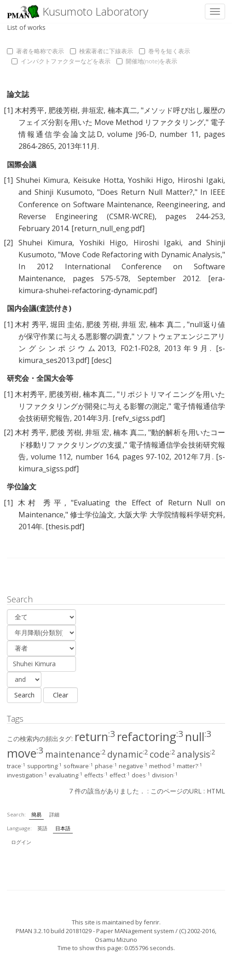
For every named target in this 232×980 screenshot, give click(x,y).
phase (106, 766)
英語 (42, 828)
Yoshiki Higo (150, 180)
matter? (189, 766)
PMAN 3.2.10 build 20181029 (54, 931)
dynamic (128, 754)
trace (16, 766)
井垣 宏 (134, 324)
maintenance (75, 754)
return (95, 736)
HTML (216, 791)
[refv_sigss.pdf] (139, 418)
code (162, 754)
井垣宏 (93, 110)
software (78, 766)
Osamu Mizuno (116, 940)
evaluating (66, 775)
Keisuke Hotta (98, 180)
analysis (196, 754)
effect (120, 775)
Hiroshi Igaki (200, 180)
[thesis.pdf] (65, 527)
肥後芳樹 (63, 110)
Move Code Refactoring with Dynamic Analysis (141, 255)
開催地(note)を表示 (147, 61)
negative (133, 766)
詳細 (54, 814)
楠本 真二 (166, 324)
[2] (8, 243)
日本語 (63, 828)
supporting (44, 766)
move (25, 753)
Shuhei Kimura (42, 180)
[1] (8, 110)
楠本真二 (122, 110)
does (141, 775)
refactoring (150, 736)
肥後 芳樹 (102, 324)
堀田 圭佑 (66, 324)
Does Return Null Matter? (146, 192)
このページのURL (176, 791)
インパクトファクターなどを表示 (61, 61)
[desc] (101, 360)
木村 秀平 (31, 324)
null (198, 736)
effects (96, 775)
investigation (27, 775)
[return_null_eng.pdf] (108, 228)
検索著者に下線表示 (101, 51)
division (165, 775)
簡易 (36, 814)
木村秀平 (29, 110)
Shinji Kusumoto (64, 192)
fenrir (151, 922)
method (162, 766)
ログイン (21, 842)
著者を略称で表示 (35, 51)
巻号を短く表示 (165, 51)
